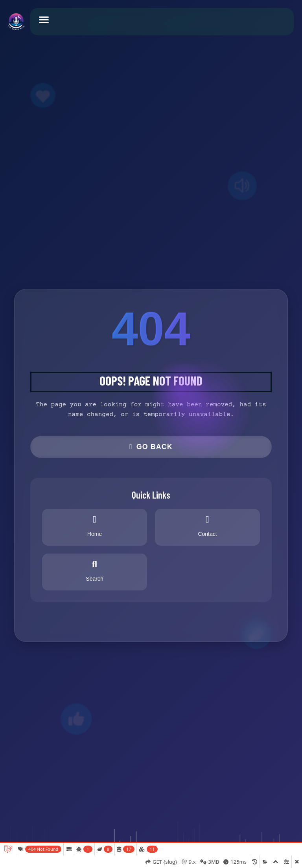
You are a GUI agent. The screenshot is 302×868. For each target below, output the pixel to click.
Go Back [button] (151, 447)
